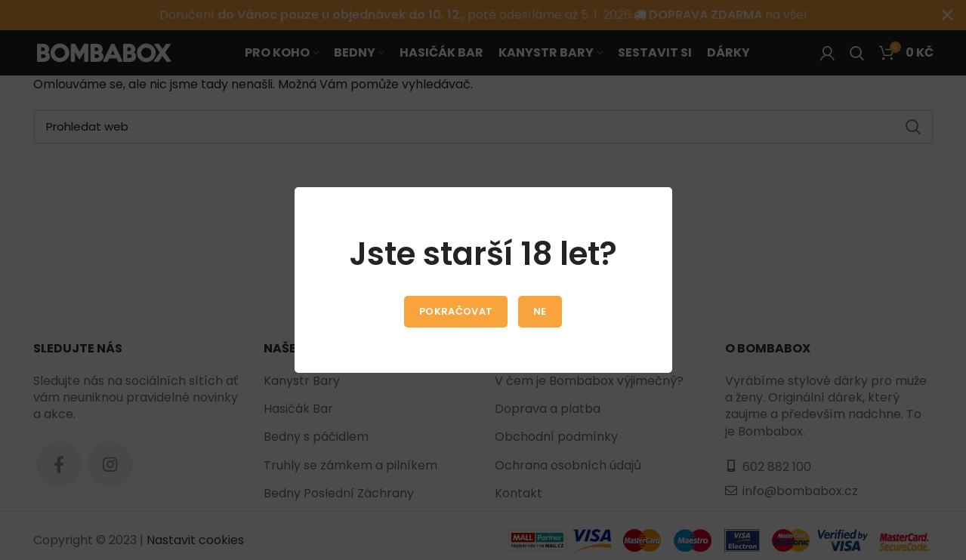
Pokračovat (456, 311)
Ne (540, 311)
